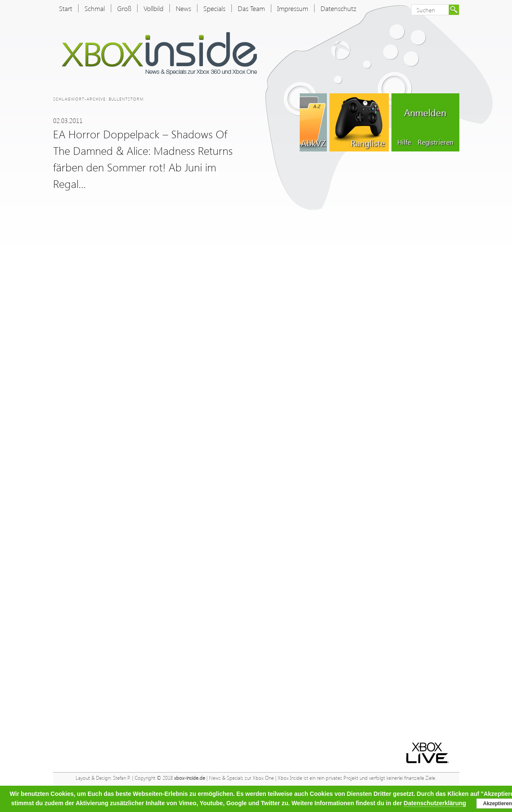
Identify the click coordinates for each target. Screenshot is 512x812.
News (183, 8)
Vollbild (153, 8)
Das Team (251, 8)
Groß (124, 8)
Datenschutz (338, 8)
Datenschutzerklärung (435, 803)
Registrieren (436, 142)
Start (66, 8)
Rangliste (368, 143)
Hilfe (404, 142)
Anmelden (425, 112)
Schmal (95, 8)
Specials (214, 8)
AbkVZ (313, 143)
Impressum (293, 8)
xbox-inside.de (190, 778)
